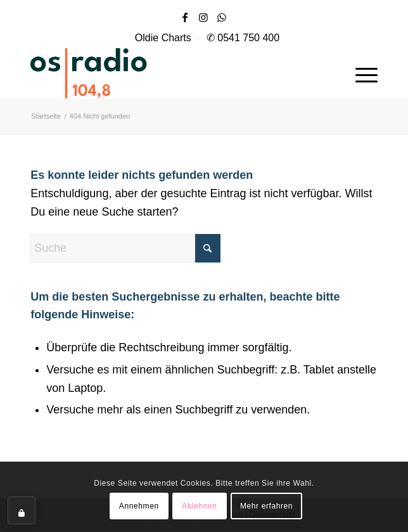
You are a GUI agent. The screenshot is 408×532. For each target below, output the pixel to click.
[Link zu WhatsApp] (222, 17)
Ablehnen (200, 506)
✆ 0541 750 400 (243, 38)
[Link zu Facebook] (185, 17)
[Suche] (125, 248)
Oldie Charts (163, 38)
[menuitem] (163, 38)
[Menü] (360, 73)
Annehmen (139, 506)
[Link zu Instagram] (203, 17)
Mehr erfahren (266, 506)
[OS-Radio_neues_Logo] (125, 73)
